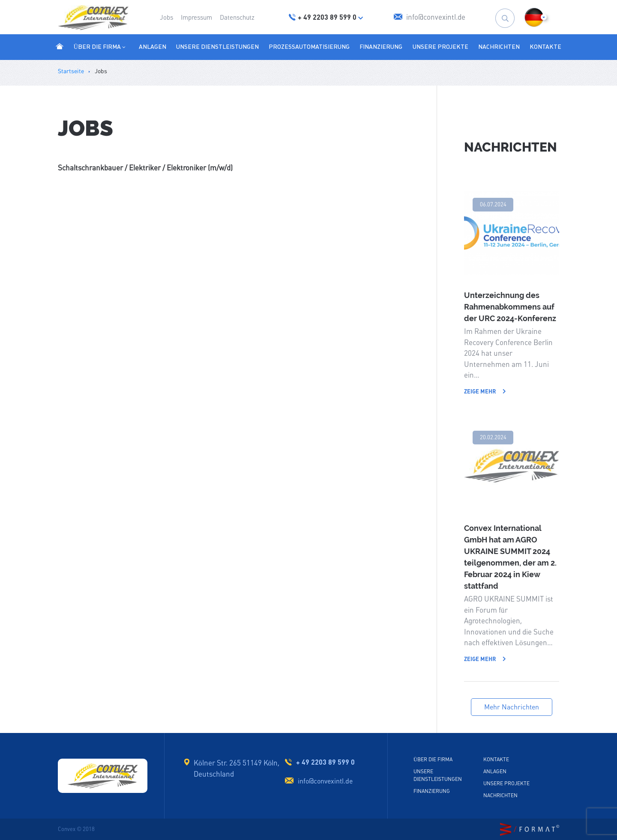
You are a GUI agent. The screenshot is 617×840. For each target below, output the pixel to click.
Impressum (196, 17)
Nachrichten (499, 47)
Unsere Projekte (440, 47)
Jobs (166, 17)
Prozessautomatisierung (309, 47)
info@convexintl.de (325, 781)
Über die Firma (100, 47)
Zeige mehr (485, 392)
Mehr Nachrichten (512, 707)
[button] (534, 17)
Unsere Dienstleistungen (217, 47)
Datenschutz (237, 17)
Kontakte (545, 47)
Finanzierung (381, 47)
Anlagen (153, 47)
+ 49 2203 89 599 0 (325, 762)
